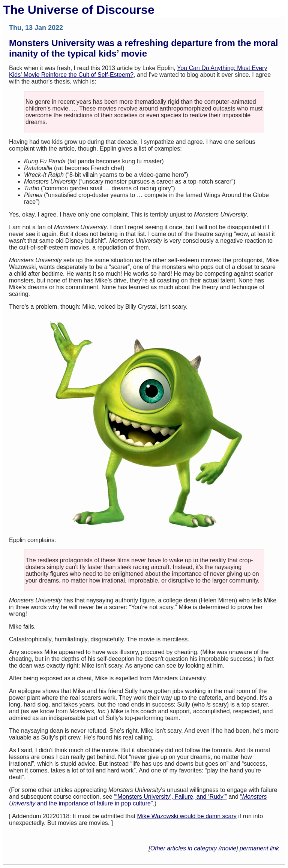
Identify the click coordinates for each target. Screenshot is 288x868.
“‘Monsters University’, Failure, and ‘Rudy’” (170, 797)
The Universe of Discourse (79, 10)
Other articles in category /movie (193, 848)
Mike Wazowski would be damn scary (187, 816)
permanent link (259, 848)
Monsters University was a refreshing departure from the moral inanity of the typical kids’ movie (144, 48)
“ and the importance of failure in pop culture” (138, 800)
